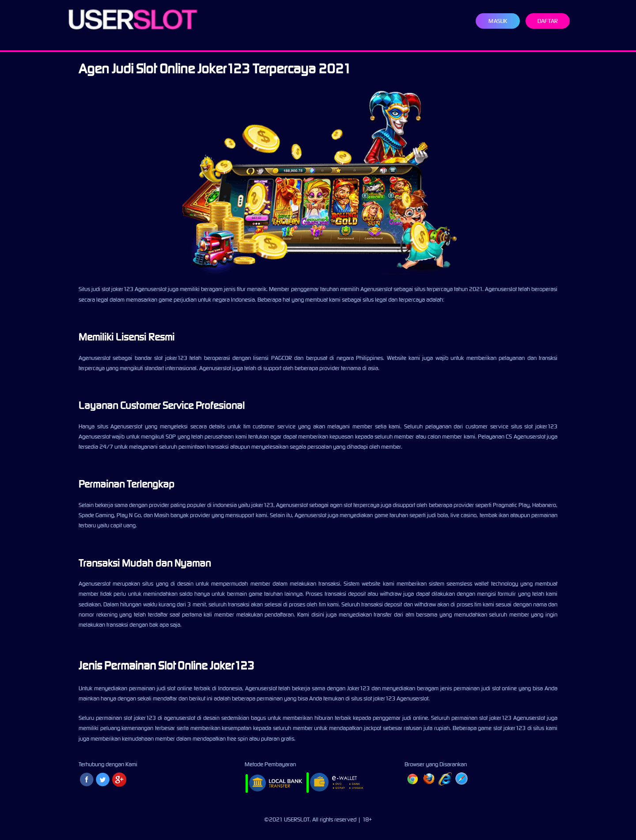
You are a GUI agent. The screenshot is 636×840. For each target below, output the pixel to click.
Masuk (498, 21)
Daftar (548, 21)
